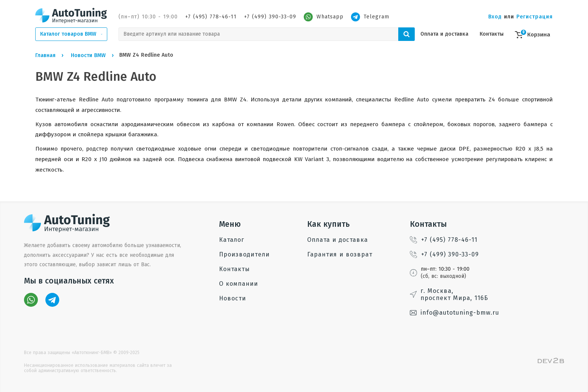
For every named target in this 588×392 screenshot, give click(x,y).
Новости (232, 298)
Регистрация (535, 17)
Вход (495, 17)
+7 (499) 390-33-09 (270, 17)
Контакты (492, 34)
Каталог (232, 240)
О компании (238, 284)
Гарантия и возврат (340, 254)
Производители (244, 254)
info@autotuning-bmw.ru (454, 313)
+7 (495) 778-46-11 (211, 17)
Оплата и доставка (444, 34)
